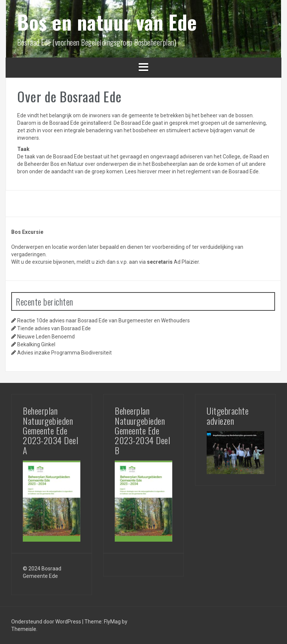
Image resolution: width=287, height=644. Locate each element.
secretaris (160, 262)
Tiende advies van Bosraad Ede (54, 328)
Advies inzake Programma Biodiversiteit (64, 353)
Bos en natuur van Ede (107, 22)
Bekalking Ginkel (36, 344)
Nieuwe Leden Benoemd (46, 337)
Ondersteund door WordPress (47, 622)
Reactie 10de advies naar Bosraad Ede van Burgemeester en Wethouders (104, 321)
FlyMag (112, 622)
